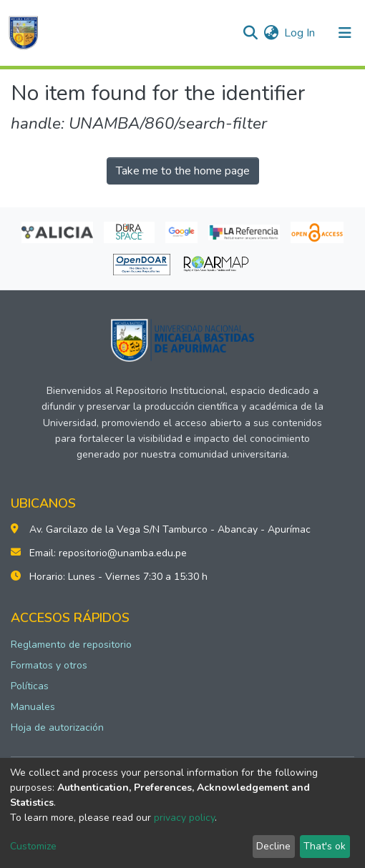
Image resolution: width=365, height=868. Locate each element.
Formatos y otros (49, 665)
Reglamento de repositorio (71, 645)
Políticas (30, 686)
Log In (300, 33)
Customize (33, 846)
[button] (271, 33)
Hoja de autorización (57, 728)
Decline (273, 846)
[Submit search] (250, 33)
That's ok (325, 846)
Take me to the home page (183, 171)
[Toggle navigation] (345, 33)
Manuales (33, 707)
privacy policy (184, 818)
